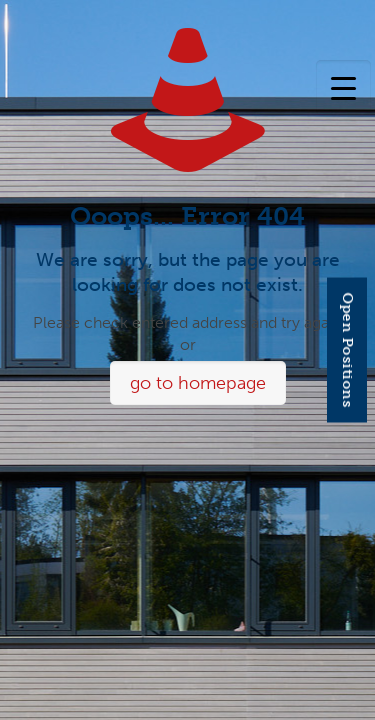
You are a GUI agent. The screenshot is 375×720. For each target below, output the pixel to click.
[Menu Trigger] (343, 87)
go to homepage (198, 383)
